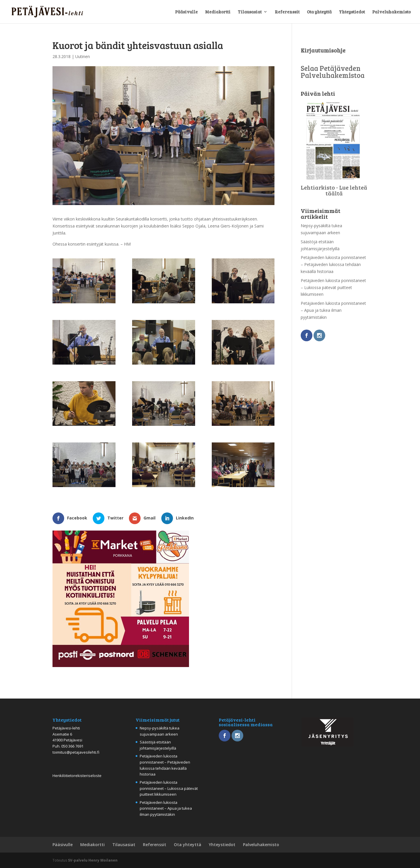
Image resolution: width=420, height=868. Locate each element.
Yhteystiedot (352, 12)
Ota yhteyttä (319, 12)
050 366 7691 (72, 746)
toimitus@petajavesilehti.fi (76, 752)
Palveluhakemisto (391, 12)
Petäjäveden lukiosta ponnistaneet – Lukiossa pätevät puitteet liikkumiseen (333, 287)
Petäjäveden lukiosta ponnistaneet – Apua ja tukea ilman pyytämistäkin (333, 310)
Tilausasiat (250, 12)
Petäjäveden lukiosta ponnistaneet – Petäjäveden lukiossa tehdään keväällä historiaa (333, 264)
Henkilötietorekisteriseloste (77, 776)
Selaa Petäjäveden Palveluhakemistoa (333, 72)
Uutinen (83, 56)
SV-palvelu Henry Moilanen (93, 860)
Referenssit (287, 12)
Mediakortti (218, 12)
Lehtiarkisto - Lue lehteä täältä (334, 190)
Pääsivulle (186, 12)
